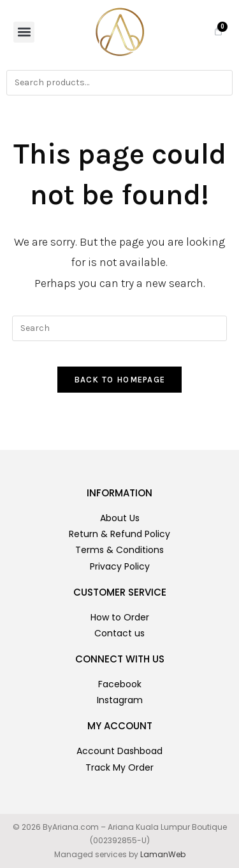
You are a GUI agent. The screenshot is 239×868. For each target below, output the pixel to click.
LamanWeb (163, 854)
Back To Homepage (120, 380)
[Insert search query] (120, 328)
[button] (24, 32)
